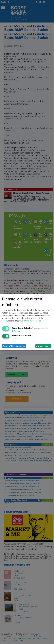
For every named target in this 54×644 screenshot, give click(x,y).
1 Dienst (15, 339)
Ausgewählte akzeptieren (14, 346)
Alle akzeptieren (43, 346)
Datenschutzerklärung (31, 321)
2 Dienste (15, 331)
